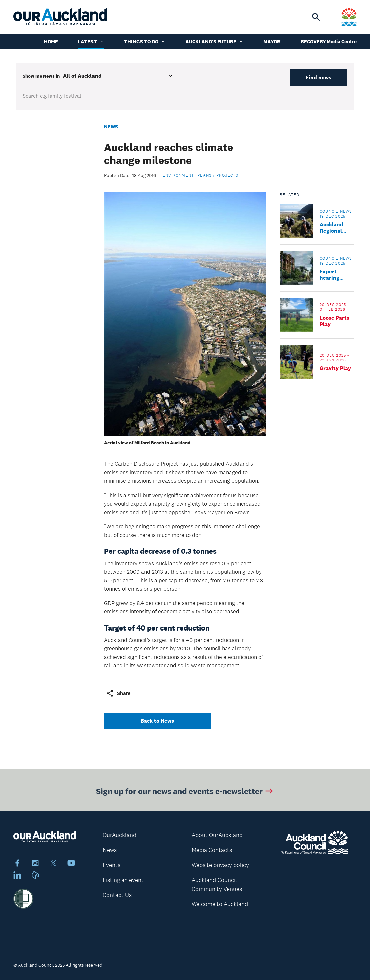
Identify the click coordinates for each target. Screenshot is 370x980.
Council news (336, 211)
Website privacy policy (220, 865)
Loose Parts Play (334, 321)
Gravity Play (335, 368)
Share (118, 693)
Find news (318, 77)
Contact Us (117, 895)
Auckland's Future (214, 42)
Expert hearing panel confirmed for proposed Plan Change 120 (337, 275)
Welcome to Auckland (220, 904)
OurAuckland (119, 835)
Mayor (272, 42)
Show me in (41, 76)
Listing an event (123, 880)
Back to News (157, 721)
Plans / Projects (218, 175)
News (111, 126)
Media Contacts (212, 850)
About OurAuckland (217, 835)
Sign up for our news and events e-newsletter (185, 792)
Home (51, 42)
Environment (178, 175)
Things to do (145, 42)
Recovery (313, 42)
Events (111, 865)
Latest (91, 42)
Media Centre (342, 42)
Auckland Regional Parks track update (334, 228)
